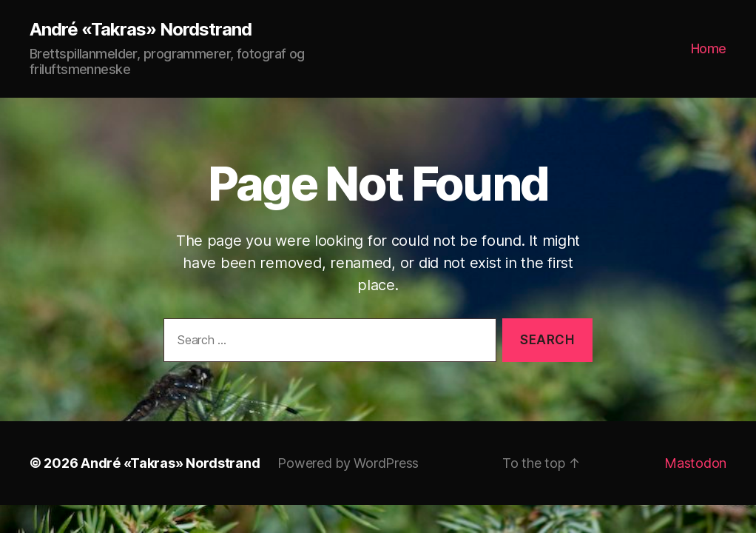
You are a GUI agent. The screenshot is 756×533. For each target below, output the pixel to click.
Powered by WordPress (348, 463)
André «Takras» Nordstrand (141, 30)
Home (709, 48)
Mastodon (695, 463)
